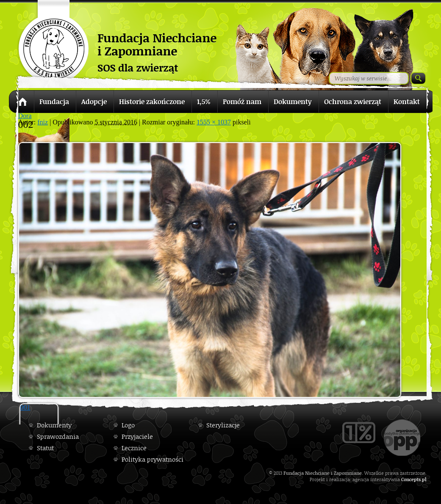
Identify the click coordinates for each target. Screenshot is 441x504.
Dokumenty (54, 425)
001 (25, 407)
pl (424, 479)
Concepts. (412, 479)
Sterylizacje (223, 425)
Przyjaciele (137, 437)
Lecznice (134, 448)
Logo (128, 425)
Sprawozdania (58, 437)
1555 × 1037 (214, 122)
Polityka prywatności (153, 459)
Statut (45, 448)
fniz (43, 122)
